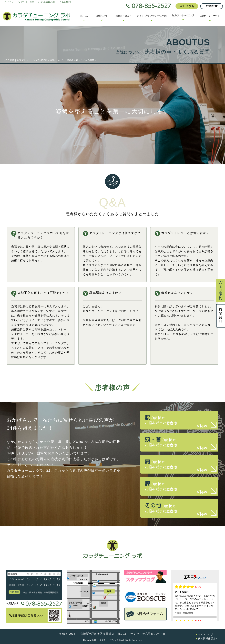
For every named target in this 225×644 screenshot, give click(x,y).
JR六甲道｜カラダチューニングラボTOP (26, 60)
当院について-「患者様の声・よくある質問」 (73, 60)
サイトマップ (204, 635)
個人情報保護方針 (207, 638)
